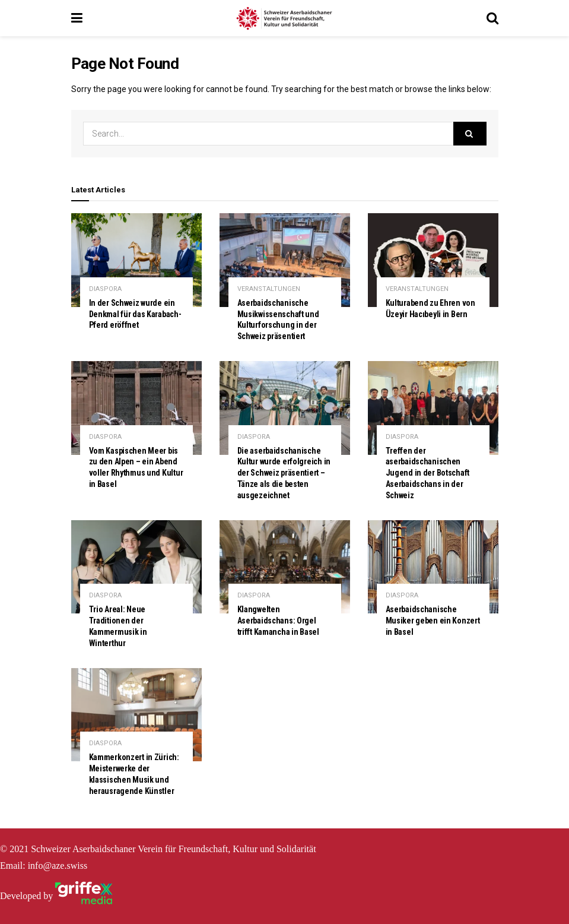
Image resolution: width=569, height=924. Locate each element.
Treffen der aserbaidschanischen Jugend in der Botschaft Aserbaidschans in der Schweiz (428, 473)
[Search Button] (470, 134)
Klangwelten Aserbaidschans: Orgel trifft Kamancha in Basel (278, 621)
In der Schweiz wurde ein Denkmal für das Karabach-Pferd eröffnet (135, 314)
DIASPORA (105, 289)
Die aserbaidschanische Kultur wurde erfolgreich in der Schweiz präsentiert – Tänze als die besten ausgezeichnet (284, 473)
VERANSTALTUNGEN (269, 289)
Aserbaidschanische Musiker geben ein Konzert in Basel (433, 621)
